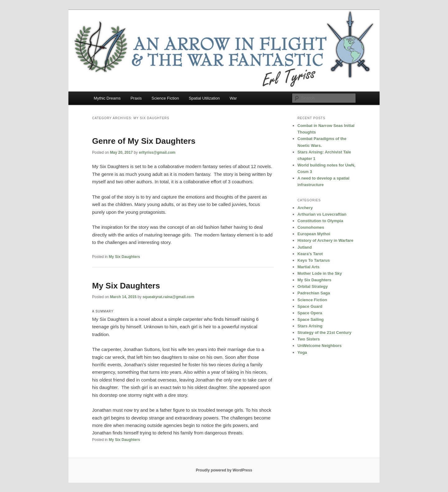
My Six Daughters (124, 257)
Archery (305, 208)
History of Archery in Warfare (325, 240)
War (233, 98)
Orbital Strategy (313, 286)
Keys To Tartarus (314, 260)
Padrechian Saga (314, 293)
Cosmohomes (311, 227)
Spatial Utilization (204, 98)
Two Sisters (309, 339)
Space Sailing (311, 319)
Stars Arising (310, 326)
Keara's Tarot (310, 254)
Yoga (302, 352)
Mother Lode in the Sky (320, 273)
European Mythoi (314, 234)
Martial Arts (308, 267)
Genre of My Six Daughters (144, 141)
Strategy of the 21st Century (324, 333)
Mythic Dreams (107, 98)
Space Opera (310, 313)
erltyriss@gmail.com (157, 152)
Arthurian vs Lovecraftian (322, 214)
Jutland (305, 247)
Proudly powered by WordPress (224, 470)
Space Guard (310, 306)
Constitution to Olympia (320, 221)
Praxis (136, 98)
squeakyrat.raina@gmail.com (168, 297)
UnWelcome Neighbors (320, 346)
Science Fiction (165, 98)
